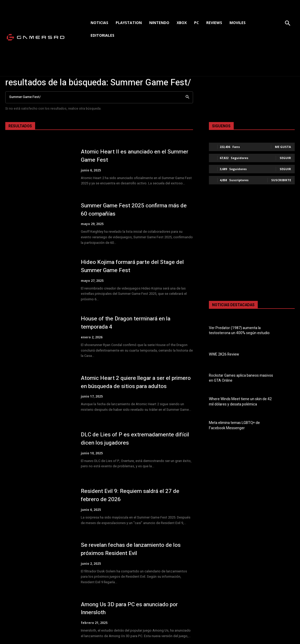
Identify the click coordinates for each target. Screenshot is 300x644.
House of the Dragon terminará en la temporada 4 (128, 323)
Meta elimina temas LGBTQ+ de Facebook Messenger (241, 425)
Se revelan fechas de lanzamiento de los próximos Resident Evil (133, 549)
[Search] (187, 97)
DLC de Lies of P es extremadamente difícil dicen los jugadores (137, 439)
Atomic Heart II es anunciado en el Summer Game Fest (125, 156)
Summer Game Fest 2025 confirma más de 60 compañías (136, 210)
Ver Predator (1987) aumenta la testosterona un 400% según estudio (237, 330)
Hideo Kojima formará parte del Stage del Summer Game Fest (135, 266)
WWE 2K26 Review (223, 354)
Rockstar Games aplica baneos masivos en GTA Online (240, 378)
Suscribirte (281, 180)
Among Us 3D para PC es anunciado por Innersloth (132, 608)
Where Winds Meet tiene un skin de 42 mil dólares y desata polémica (240, 402)
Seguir (285, 158)
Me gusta (283, 147)
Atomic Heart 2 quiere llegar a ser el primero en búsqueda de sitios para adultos (137, 382)
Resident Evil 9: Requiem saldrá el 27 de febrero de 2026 (132, 495)
